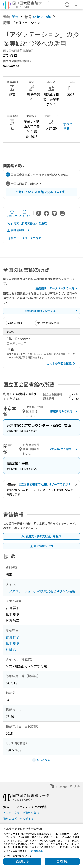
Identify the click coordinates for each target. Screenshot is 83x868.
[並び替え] (20, 323)
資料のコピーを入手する (18, 819)
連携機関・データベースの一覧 (57, 288)
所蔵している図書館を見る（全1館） (41, 192)
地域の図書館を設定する (52, 311)
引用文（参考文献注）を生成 (27, 223)
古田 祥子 (12, 637)
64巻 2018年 (42, 17)
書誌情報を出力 (18, 230)
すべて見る (68, 126)
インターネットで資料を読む (21, 813)
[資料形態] (50, 323)
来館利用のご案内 (64, 411)
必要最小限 (22, 861)
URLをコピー (25, 213)
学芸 (15, 17)
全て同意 (62, 861)
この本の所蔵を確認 (62, 364)
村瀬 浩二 (12, 650)
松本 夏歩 (12, 643)
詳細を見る (37, 850)
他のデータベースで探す (24, 238)
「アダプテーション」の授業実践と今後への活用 (40, 591)
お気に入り (12, 213)
